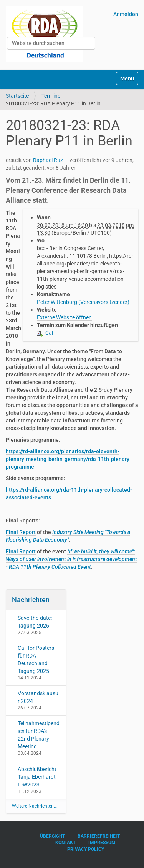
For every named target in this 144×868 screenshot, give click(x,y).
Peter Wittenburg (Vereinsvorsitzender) (83, 302)
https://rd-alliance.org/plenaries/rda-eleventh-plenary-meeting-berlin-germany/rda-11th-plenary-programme (69, 459)
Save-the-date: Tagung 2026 (35, 622)
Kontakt (65, 843)
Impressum (102, 843)
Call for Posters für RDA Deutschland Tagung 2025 (36, 659)
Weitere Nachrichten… (34, 806)
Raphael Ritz (48, 160)
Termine (51, 96)
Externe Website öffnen (64, 317)
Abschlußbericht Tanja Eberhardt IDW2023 (37, 777)
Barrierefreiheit (99, 836)
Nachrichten (31, 600)
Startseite (17, 96)
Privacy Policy (86, 849)
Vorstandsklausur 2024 (38, 697)
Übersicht (52, 836)
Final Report (21, 532)
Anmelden (126, 14)
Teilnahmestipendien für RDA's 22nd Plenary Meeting (39, 735)
